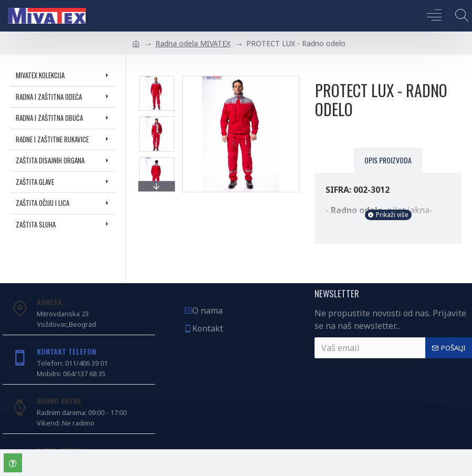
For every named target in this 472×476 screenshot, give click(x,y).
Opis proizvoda (388, 160)
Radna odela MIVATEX (193, 43)
